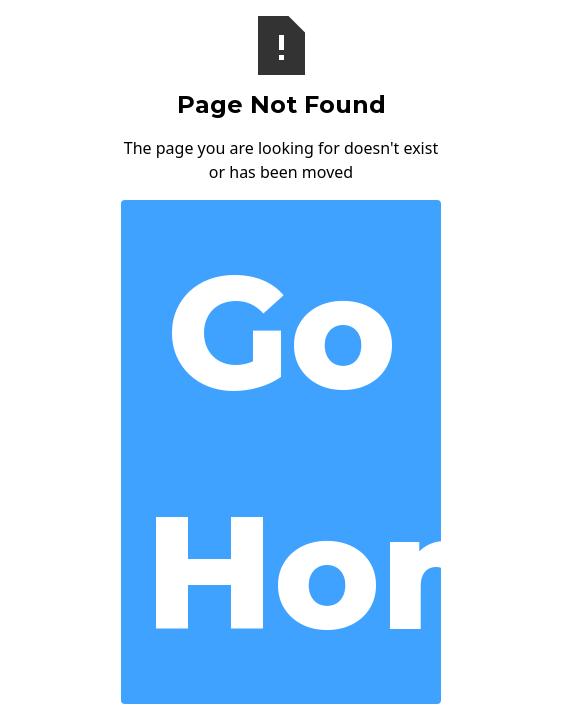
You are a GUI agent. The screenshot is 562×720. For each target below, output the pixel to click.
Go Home (293, 451)
